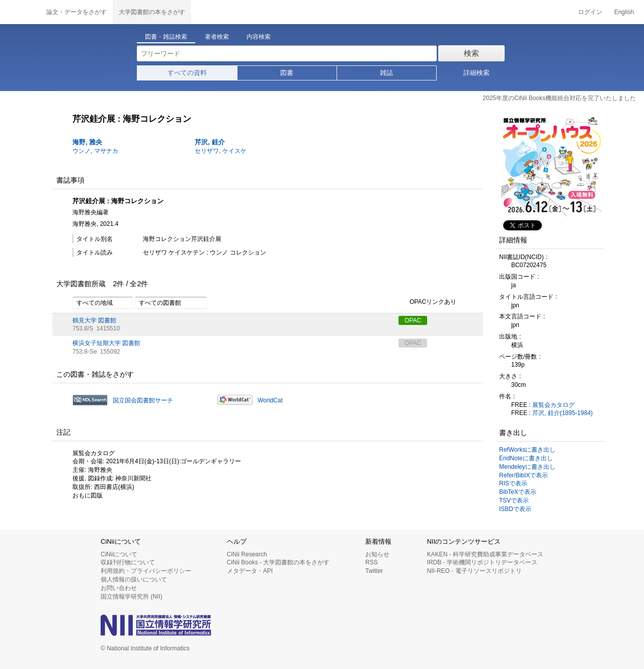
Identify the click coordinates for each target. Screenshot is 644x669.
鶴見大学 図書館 (94, 320)
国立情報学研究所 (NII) (132, 597)
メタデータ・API (250, 571)
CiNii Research (247, 554)
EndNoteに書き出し (526, 458)
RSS (372, 562)
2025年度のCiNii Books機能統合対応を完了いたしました (559, 98)
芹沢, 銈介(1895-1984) (562, 413)
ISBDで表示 (515, 509)
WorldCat (270, 400)
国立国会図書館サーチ (143, 400)
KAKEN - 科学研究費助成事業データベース (485, 554)
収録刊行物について (128, 562)
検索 (471, 53)
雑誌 (386, 73)
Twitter (374, 571)
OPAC (413, 320)
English (624, 12)
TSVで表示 (514, 500)
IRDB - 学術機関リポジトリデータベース (482, 562)
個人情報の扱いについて (134, 579)
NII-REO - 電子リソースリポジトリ (474, 571)
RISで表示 (513, 483)
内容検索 (259, 37)
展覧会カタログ (553, 405)
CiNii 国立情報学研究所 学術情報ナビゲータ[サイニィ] (20, 12)
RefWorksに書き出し (527, 450)
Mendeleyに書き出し (527, 467)
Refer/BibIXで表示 (524, 475)
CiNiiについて (119, 554)
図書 (287, 73)
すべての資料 (187, 73)
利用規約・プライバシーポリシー (146, 571)
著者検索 (217, 37)
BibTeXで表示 (518, 492)
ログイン (590, 12)
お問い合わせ (119, 588)
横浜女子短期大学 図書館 (106, 343)
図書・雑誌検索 (166, 37)
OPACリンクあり (427, 302)
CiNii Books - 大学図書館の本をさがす (278, 562)
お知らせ (377, 554)
